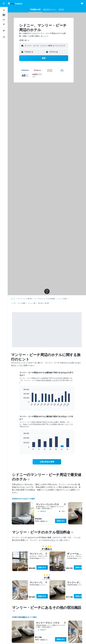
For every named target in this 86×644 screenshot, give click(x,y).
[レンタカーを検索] (4, 20)
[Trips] (4, 31)
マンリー (31, 303)
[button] (4, 3)
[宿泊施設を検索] (4, 15)
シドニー (60, 299)
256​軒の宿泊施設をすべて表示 (24, 617)
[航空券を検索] (4, 10)
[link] (47, 462)
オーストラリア (23, 299)
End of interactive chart (22, 405)
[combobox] (24, 40)
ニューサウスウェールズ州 (42, 299)
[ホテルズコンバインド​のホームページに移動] (15, 3)
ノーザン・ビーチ (16, 303)
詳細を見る (61, 521)
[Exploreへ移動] (4, 24)
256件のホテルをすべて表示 (23, 499)
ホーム (13, 299)
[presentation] (29, 479)
